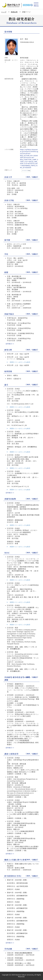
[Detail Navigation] (36, 5)
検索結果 (14, 12)
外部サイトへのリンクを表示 (19, 362)
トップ (4, 12)
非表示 (35, 177)
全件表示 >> (10, 344)
